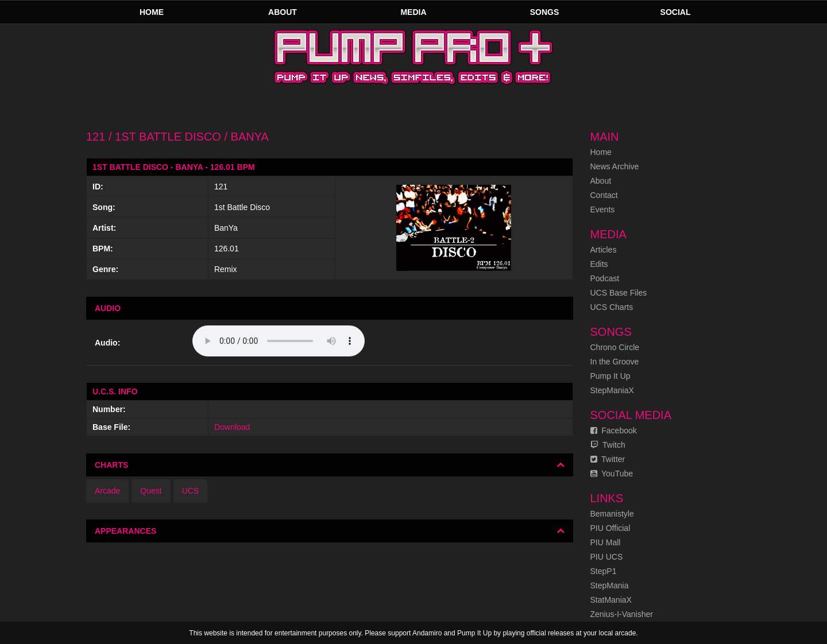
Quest (151, 491)
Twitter (608, 459)
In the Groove (615, 362)
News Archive (615, 166)
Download (232, 427)
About (283, 12)
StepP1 (604, 571)
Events (603, 210)
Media (413, 12)
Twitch (608, 445)
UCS (191, 491)
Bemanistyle (612, 514)
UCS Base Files (619, 293)
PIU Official (610, 528)
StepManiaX (612, 390)
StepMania (610, 585)
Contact (604, 195)
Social (676, 12)
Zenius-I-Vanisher (622, 614)
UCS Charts (612, 307)
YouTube (612, 474)
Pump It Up (610, 376)
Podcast (605, 278)
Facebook (614, 430)
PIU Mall (606, 542)
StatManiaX (611, 600)
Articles (604, 250)
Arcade (107, 491)
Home (152, 12)
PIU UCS (607, 557)
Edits (599, 264)
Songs (545, 12)
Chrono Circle (615, 347)
